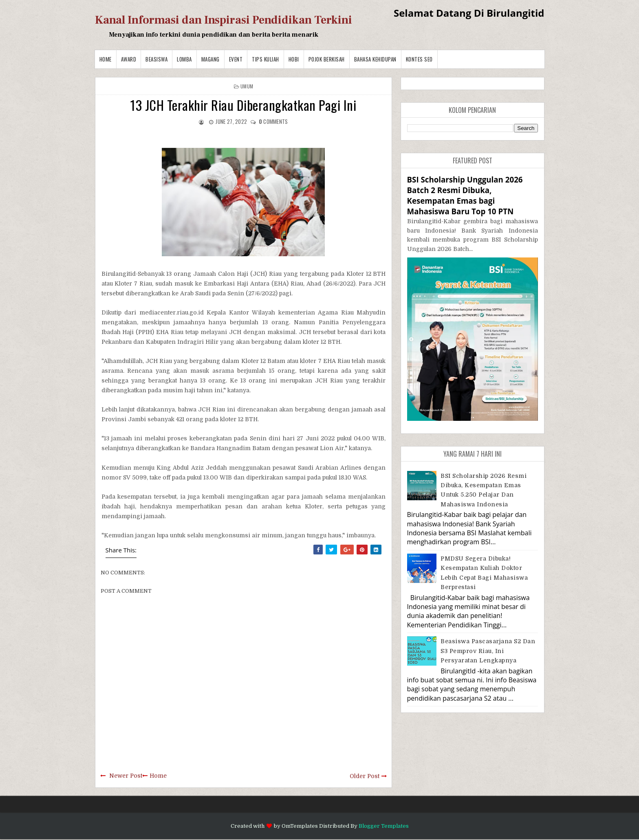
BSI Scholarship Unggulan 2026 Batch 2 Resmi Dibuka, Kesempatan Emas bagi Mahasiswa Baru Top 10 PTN (465, 196)
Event (236, 59)
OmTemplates (300, 826)
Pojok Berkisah (327, 59)
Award (129, 59)
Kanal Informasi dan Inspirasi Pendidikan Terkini (224, 20)
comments (273, 121)
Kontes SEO (419, 59)
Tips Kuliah (266, 59)
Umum (247, 86)
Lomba (184, 59)
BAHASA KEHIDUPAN (375, 59)
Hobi (294, 59)
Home (106, 59)
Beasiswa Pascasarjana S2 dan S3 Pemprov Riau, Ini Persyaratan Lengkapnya (488, 651)
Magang (210, 59)
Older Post (365, 776)
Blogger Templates (384, 826)
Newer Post (126, 776)
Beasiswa (156, 59)
